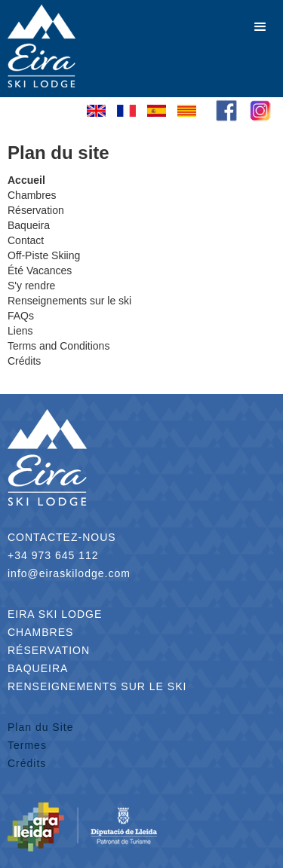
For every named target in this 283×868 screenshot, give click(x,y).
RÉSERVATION (49, 650)
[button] (260, 27)
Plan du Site (41, 727)
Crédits (27, 763)
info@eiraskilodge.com (69, 573)
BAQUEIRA (38, 668)
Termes (27, 745)
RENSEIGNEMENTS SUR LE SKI (97, 686)
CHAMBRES (40, 632)
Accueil (26, 180)
